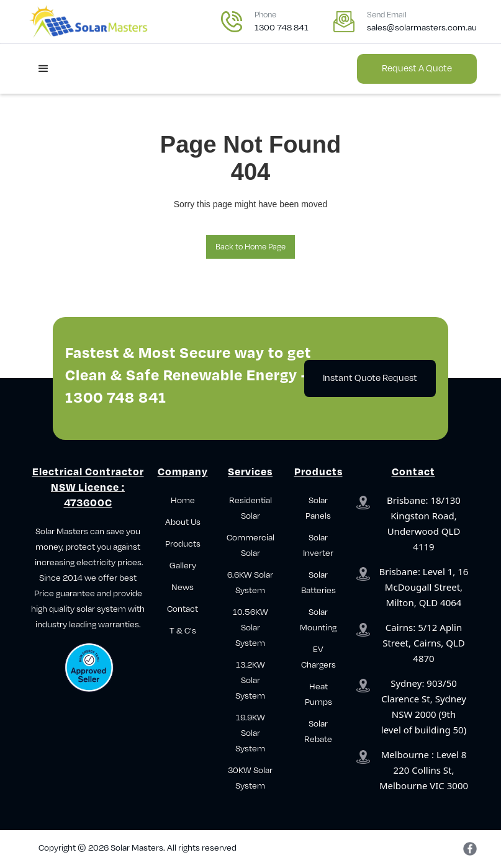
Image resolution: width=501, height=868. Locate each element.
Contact (183, 609)
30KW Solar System (250, 778)
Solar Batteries (318, 583)
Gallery (183, 566)
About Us (183, 522)
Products (183, 544)
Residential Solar (250, 508)
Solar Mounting (318, 620)
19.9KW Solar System (250, 733)
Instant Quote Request (370, 378)
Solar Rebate (318, 732)
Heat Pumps (318, 694)
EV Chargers (318, 657)
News (183, 587)
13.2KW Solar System (250, 680)
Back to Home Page (250, 247)
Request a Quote (417, 69)
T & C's (183, 631)
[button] (43, 69)
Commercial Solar (250, 545)
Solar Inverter (318, 545)
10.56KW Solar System (250, 628)
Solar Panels (318, 508)
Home (183, 500)
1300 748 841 (282, 28)
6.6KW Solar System (250, 583)
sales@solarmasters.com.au (422, 28)
